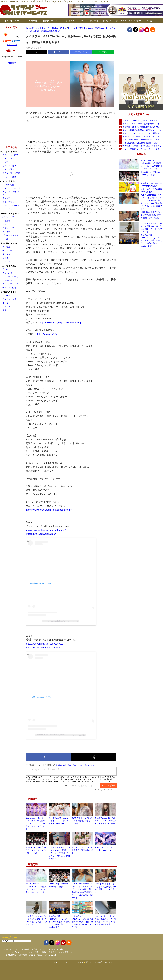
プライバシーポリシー (58, 949)
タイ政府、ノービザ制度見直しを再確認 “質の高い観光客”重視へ (143, 121)
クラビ (5, 310)
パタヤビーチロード (11, 188)
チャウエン (7, 247)
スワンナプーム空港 (11, 173)
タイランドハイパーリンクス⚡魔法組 (75, 962)
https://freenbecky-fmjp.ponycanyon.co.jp (61, 322)
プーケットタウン (10, 235)
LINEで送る (103, 52)
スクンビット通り (10, 155)
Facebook (58, 52)
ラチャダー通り (9, 166)
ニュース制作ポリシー (15, 952)
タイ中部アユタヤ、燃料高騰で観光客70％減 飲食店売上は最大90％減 (143, 127)
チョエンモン (8, 250)
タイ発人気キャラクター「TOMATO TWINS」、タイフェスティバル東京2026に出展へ (151, 188)
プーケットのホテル (9, 214)
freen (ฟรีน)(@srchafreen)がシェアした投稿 (61, 621)
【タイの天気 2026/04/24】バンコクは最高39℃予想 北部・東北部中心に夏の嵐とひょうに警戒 (82, 922)
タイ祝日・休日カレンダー (129, 21)
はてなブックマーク (81, 52)
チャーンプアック (10, 284)
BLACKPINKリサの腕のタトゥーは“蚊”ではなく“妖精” (82, 821)
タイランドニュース (12, 21)
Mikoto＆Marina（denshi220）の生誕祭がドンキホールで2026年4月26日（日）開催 (151, 164)
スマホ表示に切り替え (103, 962)
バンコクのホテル (8, 152)
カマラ (5, 224)
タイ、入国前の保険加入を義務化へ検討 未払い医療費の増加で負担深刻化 (143, 130)
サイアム (6, 162)
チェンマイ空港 (9, 288)
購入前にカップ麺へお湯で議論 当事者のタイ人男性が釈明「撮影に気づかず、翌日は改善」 (143, 146)
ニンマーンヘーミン (11, 277)
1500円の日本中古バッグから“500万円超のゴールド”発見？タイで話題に (151, 215)
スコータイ (7, 295)
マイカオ (6, 221)
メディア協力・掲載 (37, 952)
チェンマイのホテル (9, 266)
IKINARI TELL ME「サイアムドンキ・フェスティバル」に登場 (36, 850)
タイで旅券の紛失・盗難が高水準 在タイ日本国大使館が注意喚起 (143, 140)
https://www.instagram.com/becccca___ (46, 644)
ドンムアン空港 (9, 177)
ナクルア (6, 198)
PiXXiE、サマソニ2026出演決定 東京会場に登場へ (82, 850)
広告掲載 (23, 955)
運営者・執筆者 (36, 955)
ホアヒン (6, 303)
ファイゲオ (7, 280)
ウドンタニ (7, 306)
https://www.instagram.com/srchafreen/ (46, 530)
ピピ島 (5, 239)
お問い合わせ (51, 955)
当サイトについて (11, 949)
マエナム (6, 261)
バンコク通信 (32, 21)
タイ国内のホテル (8, 292)
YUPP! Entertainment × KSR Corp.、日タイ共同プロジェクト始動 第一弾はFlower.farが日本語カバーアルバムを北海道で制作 (152, 202)
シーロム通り (8, 158)
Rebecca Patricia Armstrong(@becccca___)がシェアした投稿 (61, 735)
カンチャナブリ (9, 299)
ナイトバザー (8, 273)
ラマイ (5, 258)
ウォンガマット (9, 202)
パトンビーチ (8, 217)
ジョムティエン (9, 209)
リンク (43, 949)
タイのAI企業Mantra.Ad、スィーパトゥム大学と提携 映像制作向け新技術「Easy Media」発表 (59, 922)
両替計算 (107, 21)
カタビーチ (7, 232)
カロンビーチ (8, 228)
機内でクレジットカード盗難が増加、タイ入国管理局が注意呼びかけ (143, 124)
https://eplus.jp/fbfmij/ (48, 334)
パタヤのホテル (7, 181)
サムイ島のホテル (8, 243)
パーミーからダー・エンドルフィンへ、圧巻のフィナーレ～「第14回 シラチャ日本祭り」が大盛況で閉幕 (59, 853)
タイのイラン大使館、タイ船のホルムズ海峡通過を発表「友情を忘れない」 (143, 136)
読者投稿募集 (11, 955)
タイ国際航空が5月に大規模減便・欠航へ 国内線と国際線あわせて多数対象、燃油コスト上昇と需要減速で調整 (143, 143)
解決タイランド (50, 21)
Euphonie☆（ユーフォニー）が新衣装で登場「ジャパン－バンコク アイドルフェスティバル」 (36, 823)
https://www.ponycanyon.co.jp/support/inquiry (49, 510)
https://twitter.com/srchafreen (41, 534)
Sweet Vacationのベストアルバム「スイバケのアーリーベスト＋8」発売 (105, 821)
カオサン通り (8, 169)
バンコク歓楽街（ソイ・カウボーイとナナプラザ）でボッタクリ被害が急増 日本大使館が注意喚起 (143, 149)
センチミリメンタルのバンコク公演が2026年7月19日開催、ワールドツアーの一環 (151, 228)
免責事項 (25, 949)
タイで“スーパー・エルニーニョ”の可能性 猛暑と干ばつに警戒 (143, 133)
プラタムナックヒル (11, 205)
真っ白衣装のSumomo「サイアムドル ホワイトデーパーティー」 (59, 821)
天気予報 (94, 21)
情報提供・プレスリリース (60, 952)
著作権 (34, 949)
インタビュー (68, 21)
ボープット (7, 254)
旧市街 (5, 269)
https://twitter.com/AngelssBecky (43, 648)
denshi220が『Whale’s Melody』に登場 (150, 173)
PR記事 (149, 21)
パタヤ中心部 (8, 185)
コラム (82, 21)
